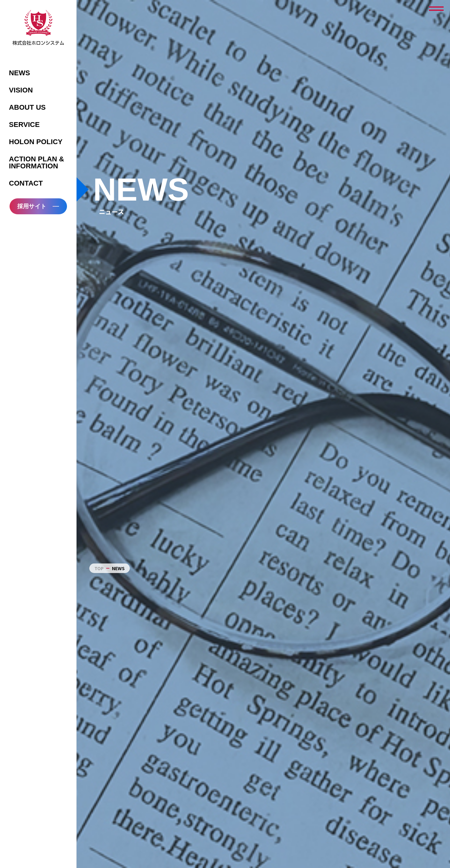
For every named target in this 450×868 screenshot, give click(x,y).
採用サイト (32, 206)
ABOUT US (27, 107)
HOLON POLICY (36, 142)
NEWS (19, 73)
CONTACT (26, 183)
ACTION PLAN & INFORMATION (37, 162)
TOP (99, 568)
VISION (21, 90)
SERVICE (24, 125)
